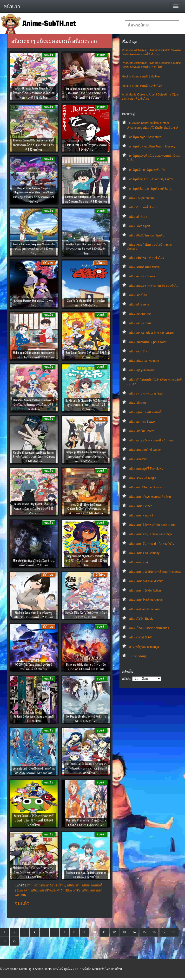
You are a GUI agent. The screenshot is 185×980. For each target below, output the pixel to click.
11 (104, 932)
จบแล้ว (22, 903)
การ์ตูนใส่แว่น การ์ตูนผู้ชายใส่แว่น (150, 189)
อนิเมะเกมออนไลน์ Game (145, 450)
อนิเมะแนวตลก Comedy (144, 553)
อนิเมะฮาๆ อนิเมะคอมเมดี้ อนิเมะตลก (152, 440)
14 (134, 932)
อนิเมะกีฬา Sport (140, 226)
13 (124, 932)
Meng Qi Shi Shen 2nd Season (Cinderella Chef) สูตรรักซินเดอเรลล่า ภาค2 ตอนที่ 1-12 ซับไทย (86, 509)
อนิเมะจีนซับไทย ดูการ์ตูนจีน (147, 235)
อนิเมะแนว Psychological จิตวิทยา (151, 497)
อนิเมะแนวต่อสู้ (139, 562)
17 (164, 932)
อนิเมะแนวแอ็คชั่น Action (145, 591)
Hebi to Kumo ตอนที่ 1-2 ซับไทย (142, 86)
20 (15, 941)
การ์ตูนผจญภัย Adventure (145, 137)
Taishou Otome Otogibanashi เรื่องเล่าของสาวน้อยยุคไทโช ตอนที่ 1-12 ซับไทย (34, 508)
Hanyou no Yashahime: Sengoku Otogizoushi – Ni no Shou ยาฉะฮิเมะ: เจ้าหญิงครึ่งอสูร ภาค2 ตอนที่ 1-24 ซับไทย (34, 195)
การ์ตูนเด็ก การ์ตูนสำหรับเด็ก (147, 170)
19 (4, 941)
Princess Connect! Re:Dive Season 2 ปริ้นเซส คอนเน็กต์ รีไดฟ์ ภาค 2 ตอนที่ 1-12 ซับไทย (34, 145)
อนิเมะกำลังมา (138, 217)
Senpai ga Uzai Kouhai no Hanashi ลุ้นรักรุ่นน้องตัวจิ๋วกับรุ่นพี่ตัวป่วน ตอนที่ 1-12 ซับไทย (86, 456)
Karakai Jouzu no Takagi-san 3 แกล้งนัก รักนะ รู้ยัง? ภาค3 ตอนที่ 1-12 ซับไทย (34, 249)
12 (114, 932)
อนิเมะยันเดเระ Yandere (144, 361)
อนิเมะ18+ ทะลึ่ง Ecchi (143, 207)
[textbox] (152, 25)
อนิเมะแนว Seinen (141, 506)
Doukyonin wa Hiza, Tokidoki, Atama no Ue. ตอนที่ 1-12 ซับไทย (86, 875)
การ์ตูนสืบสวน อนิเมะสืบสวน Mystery (152, 146)
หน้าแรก (12, 6)
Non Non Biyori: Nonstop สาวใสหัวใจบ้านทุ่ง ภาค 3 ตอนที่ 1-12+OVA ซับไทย (86, 249)
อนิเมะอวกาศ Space (142, 422)
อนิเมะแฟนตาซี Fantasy (144, 609)
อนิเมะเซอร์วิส (138, 459)
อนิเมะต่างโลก (138, 295)
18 (174, 932)
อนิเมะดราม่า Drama (142, 276)
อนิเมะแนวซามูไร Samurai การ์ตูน (151, 534)
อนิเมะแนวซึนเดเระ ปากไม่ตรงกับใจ (152, 544)
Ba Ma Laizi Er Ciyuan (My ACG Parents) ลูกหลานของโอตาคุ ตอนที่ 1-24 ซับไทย (86, 405)
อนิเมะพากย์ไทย (139, 351)
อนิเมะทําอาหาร (139, 305)
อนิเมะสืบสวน (138, 403)
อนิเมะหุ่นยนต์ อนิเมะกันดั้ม (146, 412)
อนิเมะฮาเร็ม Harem (142, 431)
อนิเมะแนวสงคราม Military (146, 581)
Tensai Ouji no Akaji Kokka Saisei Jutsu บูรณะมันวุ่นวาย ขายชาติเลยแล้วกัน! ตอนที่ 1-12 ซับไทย (86, 93)
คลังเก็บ (127, 679)
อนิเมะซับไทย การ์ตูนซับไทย (147, 258)
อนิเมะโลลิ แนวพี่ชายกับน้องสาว (149, 628)
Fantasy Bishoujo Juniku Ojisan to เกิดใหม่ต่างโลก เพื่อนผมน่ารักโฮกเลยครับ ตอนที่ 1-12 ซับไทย (34, 93)
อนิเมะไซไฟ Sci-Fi (141, 637)
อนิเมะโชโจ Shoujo (141, 619)
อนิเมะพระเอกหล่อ (140, 323)
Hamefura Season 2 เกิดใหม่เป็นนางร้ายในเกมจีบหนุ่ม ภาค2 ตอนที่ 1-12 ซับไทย (34, 404)
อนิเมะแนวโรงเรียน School (146, 600)
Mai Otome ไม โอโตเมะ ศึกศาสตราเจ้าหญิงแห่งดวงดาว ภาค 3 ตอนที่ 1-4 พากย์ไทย (34, 872)
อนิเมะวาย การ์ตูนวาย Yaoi (146, 394)
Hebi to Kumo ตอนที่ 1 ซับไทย (141, 76)
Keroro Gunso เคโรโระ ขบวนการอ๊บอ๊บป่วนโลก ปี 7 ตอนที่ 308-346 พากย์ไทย (34, 820)
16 (154, 932)
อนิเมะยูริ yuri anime (142, 370)
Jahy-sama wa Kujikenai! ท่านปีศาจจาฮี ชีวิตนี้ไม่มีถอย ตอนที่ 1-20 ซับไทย (86, 560)
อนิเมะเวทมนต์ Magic (142, 478)
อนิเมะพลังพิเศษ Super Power (148, 342)
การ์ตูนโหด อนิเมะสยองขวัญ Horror (151, 179)
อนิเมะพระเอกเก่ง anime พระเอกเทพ (151, 333)
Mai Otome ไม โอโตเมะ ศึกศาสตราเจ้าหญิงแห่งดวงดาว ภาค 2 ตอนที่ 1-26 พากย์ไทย (86, 768)
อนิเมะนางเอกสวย (140, 314)
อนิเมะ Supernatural (142, 198)
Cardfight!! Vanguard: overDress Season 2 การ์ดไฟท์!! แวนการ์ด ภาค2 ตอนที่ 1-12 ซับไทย (34, 457)
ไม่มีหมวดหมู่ (137, 656)
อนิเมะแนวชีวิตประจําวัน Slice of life (152, 525)
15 (144, 932)
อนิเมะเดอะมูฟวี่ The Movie (146, 469)
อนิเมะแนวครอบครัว (142, 515)
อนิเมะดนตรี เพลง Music (144, 267)
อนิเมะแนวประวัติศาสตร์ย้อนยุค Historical (155, 572)
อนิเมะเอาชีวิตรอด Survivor (146, 487)
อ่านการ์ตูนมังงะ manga (144, 647)
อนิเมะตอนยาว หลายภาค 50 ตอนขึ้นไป (154, 286)
